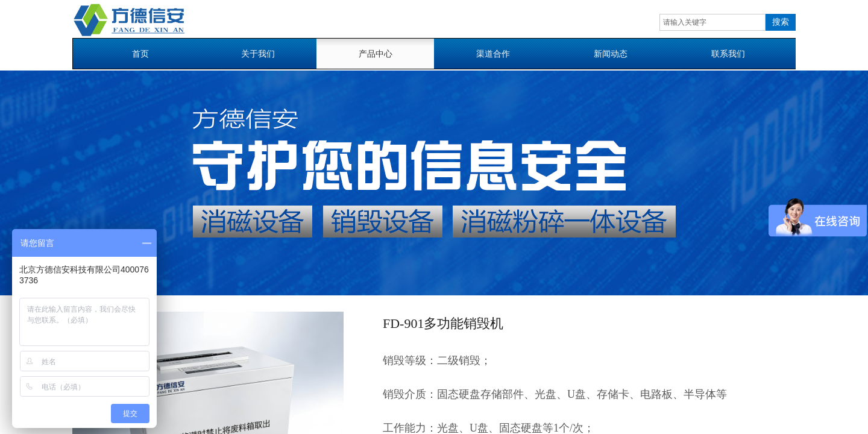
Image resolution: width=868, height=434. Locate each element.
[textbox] (712, 22)
